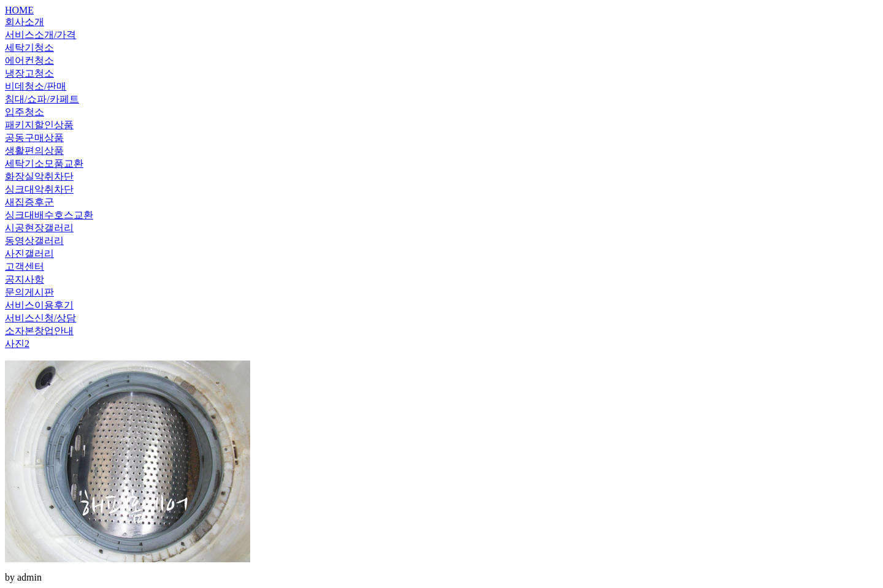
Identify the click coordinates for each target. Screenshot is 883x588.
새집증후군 (29, 202)
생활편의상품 (34, 151)
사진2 (17, 344)
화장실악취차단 (39, 176)
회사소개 (25, 22)
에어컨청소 (29, 60)
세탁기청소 (29, 48)
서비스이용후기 (39, 305)
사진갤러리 (29, 254)
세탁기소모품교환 (44, 163)
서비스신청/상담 (40, 318)
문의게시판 (29, 292)
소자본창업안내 (39, 331)
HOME (19, 10)
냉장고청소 (29, 73)
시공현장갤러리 (39, 228)
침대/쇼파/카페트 (42, 99)
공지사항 (25, 279)
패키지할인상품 (39, 125)
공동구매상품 (34, 138)
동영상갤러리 (34, 241)
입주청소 (25, 112)
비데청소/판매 (36, 86)
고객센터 (25, 266)
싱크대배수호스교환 (49, 215)
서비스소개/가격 (40, 35)
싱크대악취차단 (39, 189)
